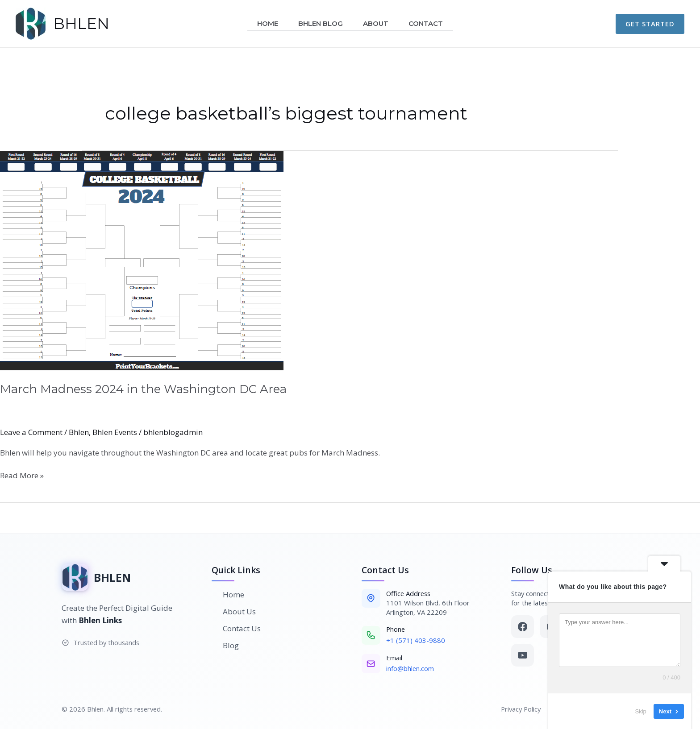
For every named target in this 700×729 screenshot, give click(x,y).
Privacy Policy (521, 709)
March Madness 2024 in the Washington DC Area (143, 389)
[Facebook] (523, 627)
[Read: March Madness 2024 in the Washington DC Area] (350, 261)
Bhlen (79, 432)
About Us (234, 611)
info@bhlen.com (410, 668)
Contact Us (236, 628)
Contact (429, 23)
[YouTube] (523, 655)
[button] (650, 24)
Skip (632, 711)
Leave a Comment (31, 432)
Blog (225, 645)
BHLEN (81, 24)
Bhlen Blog (320, 23)
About (377, 23)
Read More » (22, 475)
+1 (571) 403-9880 (416, 640)
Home (265, 23)
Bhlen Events (115, 432)
